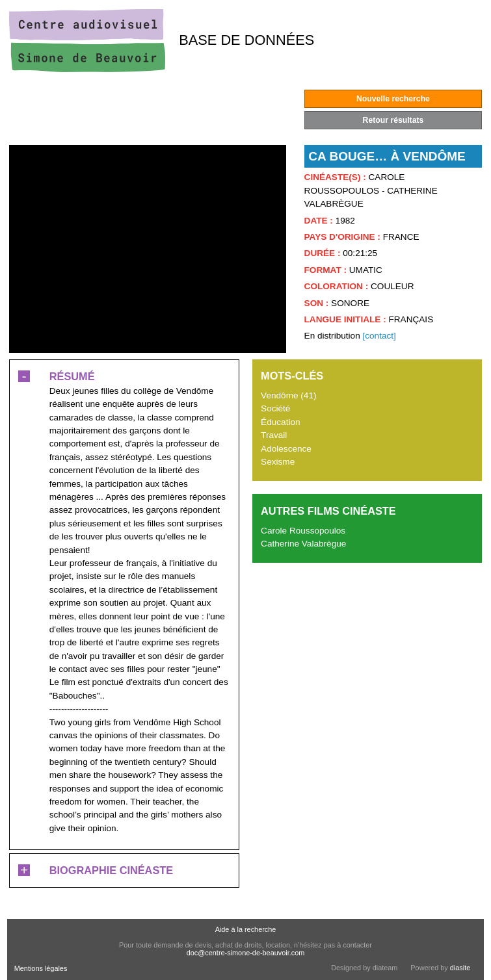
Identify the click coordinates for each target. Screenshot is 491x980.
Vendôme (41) (288, 395)
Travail (274, 435)
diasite (460, 968)
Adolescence (286, 449)
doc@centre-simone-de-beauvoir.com (246, 953)
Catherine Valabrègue (303, 544)
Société (275, 408)
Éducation (280, 422)
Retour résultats (393, 120)
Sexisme (278, 462)
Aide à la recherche (246, 929)
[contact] (379, 336)
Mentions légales (41, 968)
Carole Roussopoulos (303, 531)
